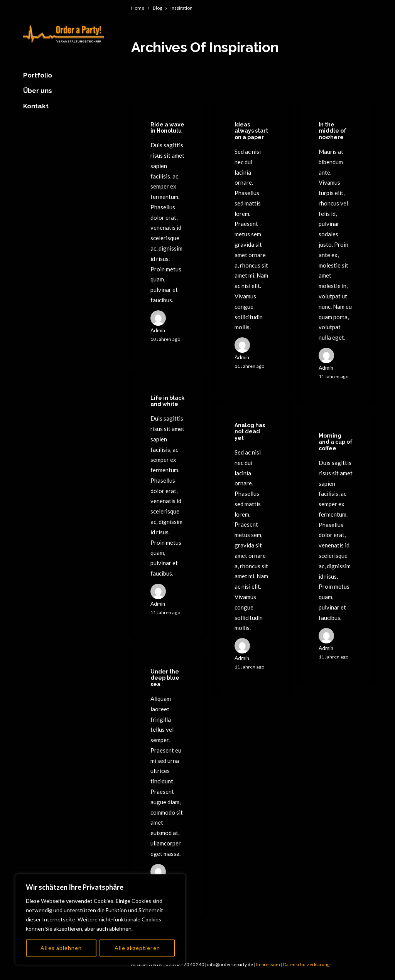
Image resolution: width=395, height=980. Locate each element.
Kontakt (36, 106)
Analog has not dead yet (250, 432)
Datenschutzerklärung (306, 964)
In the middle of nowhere (333, 131)
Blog (157, 8)
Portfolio (38, 75)
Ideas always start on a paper (251, 131)
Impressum (268, 964)
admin (158, 330)
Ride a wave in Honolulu (167, 128)
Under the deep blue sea (165, 678)
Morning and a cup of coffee (336, 442)
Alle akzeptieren (137, 948)
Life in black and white (167, 401)
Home (138, 8)
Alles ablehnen (61, 948)
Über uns (38, 91)
